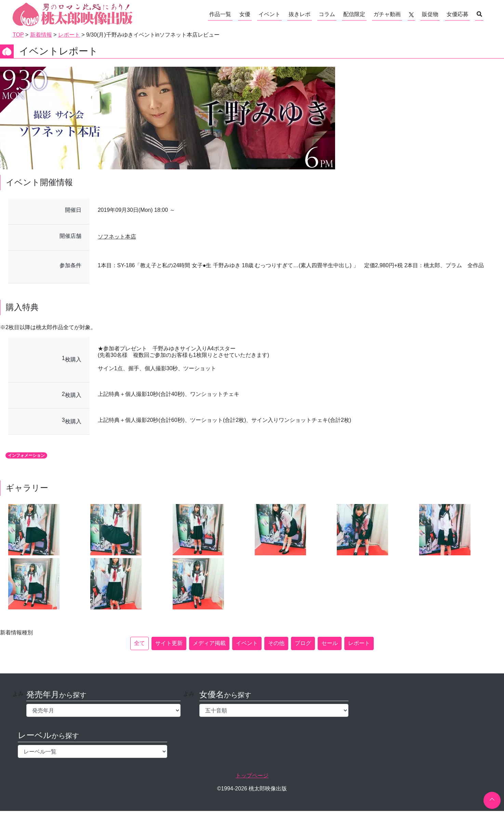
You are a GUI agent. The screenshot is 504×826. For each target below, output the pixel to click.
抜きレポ (300, 14)
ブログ (303, 643)
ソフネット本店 (117, 237)
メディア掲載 (209, 643)
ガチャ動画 (387, 14)
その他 (276, 643)
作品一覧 (220, 14)
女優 (245, 14)
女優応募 (457, 14)
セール (330, 643)
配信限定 (354, 14)
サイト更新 (169, 643)
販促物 (430, 14)
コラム (327, 14)
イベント (269, 14)
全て (140, 643)
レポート (359, 643)
